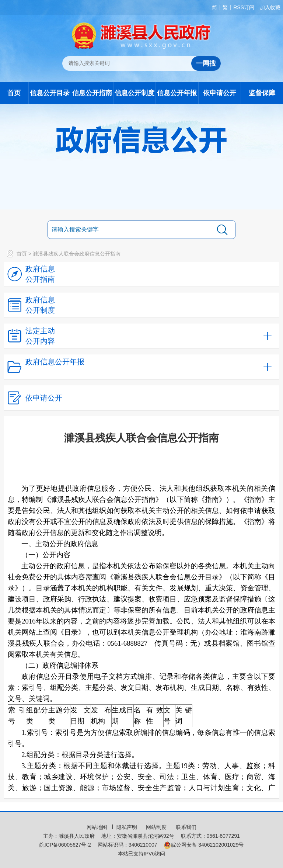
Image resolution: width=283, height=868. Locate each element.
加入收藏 (270, 7)
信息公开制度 (134, 93)
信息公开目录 (50, 93)
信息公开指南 (92, 93)
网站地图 (98, 827)
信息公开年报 (177, 93)
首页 (14, 93)
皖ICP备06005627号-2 (65, 845)
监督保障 (262, 93)
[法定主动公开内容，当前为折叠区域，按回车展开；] (141, 336)
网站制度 (157, 827)
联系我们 (186, 827)
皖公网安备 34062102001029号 (204, 845)
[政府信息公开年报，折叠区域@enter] (141, 367)
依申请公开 (220, 93)
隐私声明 (127, 827)
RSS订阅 (244, 7)
